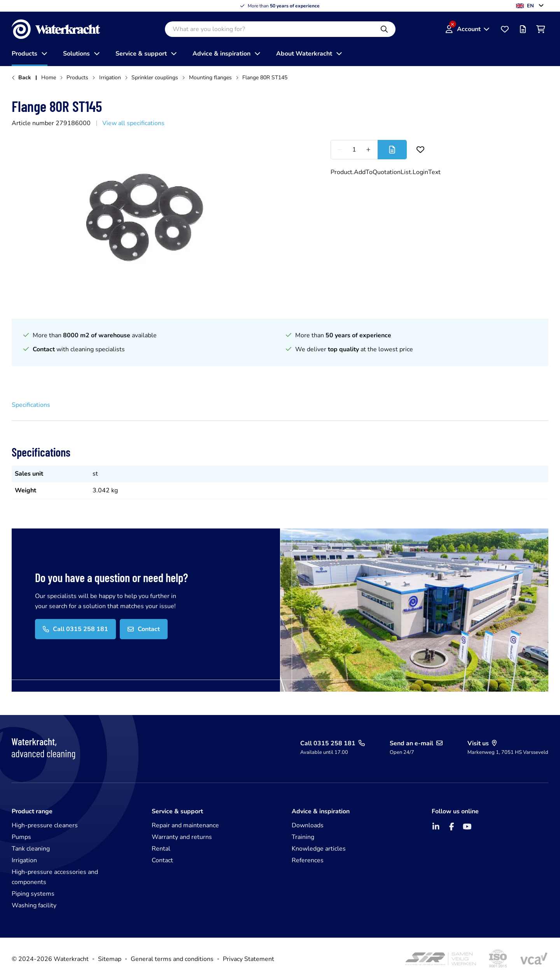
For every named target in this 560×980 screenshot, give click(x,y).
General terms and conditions (172, 959)
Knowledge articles (319, 849)
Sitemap (110, 959)
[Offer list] (523, 29)
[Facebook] (451, 827)
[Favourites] (505, 29)
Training (303, 837)
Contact (162, 860)
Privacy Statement (248, 959)
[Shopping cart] (541, 29)
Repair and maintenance (185, 825)
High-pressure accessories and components (55, 877)
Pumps (21, 837)
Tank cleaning (31, 849)
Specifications (31, 405)
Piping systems (33, 894)
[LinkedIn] (436, 827)
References (308, 860)
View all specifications (133, 123)
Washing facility (34, 905)
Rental (161, 849)
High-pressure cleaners (45, 825)
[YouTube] (467, 827)
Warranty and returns (182, 837)
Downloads (308, 825)
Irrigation (24, 860)
